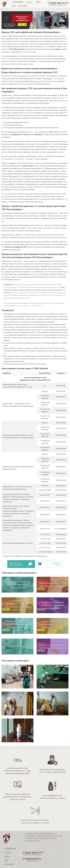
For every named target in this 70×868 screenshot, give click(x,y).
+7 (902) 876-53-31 (32, 860)
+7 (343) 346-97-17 (58, 4)
